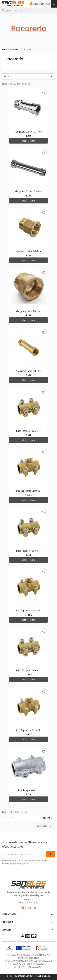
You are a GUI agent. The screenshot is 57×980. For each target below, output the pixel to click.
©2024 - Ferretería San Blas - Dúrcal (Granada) (29, 976)
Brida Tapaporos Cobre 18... (29, 610)
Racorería (14, 59)
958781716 (29, 908)
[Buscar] (28, 11)
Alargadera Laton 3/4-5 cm (28, 371)
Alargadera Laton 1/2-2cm (28, 251)
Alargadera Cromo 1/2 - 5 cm (28, 132)
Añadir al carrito (28, 141)
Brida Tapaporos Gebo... (29, 790)
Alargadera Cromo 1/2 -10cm (29, 191)
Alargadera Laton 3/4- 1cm (29, 311)
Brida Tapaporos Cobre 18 (28, 551)
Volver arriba (44, 826)
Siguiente (48, 818)
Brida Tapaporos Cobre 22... (29, 730)
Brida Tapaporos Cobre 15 (28, 431)
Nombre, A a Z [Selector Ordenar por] (28, 77)
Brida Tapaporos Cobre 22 (28, 670)
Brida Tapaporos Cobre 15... (29, 491)
